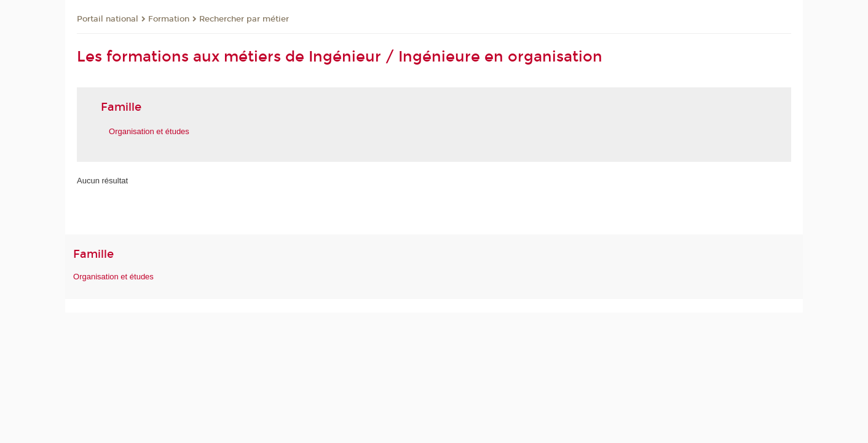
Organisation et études (113, 277)
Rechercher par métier (244, 19)
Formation (169, 19)
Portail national (108, 19)
